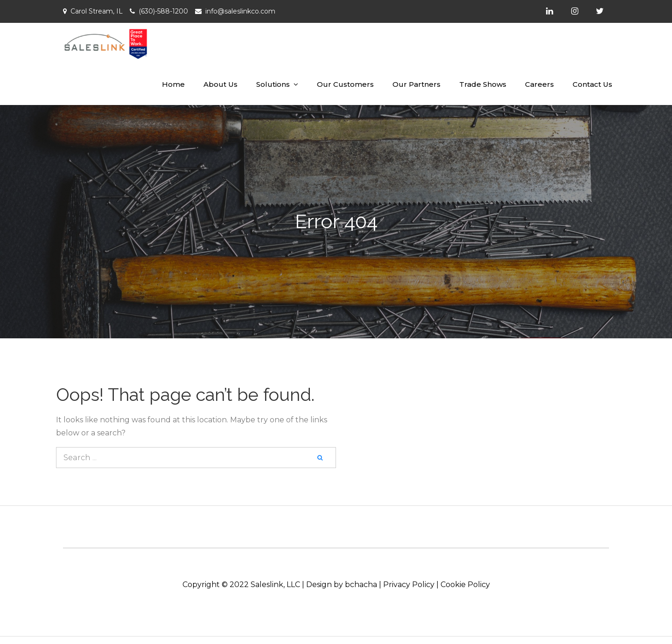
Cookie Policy (465, 584)
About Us (220, 84)
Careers (539, 84)
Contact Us (592, 84)
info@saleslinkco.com (240, 11)
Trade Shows (483, 84)
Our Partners (416, 84)
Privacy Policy (409, 584)
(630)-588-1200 (163, 11)
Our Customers (345, 84)
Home (173, 84)
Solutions (273, 84)
